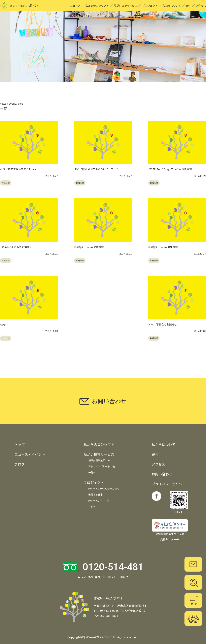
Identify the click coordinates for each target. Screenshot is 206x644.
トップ (20, 444)
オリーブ (6, 338)
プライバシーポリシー (169, 484)
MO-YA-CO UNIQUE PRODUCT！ (106, 488)
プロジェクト (150, 6)
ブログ (20, 464)
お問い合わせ (162, 474)
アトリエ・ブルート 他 (102, 466)
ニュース (75, 6)
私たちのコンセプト (97, 6)
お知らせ (6, 183)
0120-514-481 (113, 567)
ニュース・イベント (30, 454)
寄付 (188, 6)
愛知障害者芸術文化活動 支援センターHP (170, 530)
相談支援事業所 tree (99, 460)
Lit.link (179, 502)
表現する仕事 (96, 494)
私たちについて (172, 6)
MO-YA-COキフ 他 (99, 500)
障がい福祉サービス (125, 6)
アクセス (201, 6)
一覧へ (92, 472)
